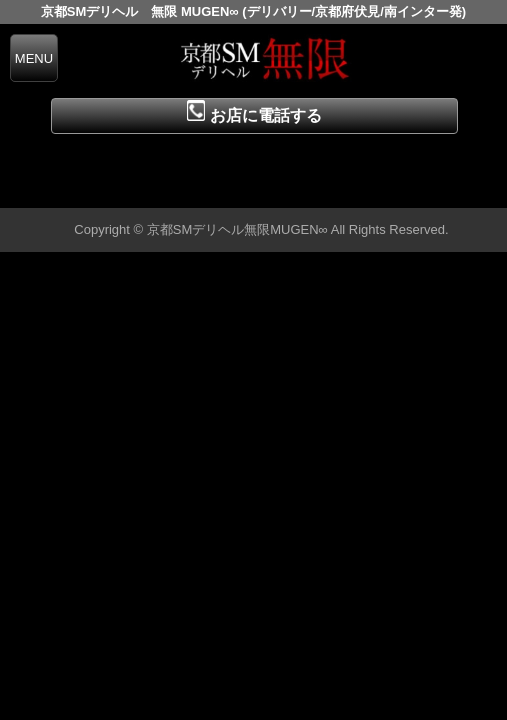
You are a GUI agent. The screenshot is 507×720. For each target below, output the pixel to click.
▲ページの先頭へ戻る (432, 189)
